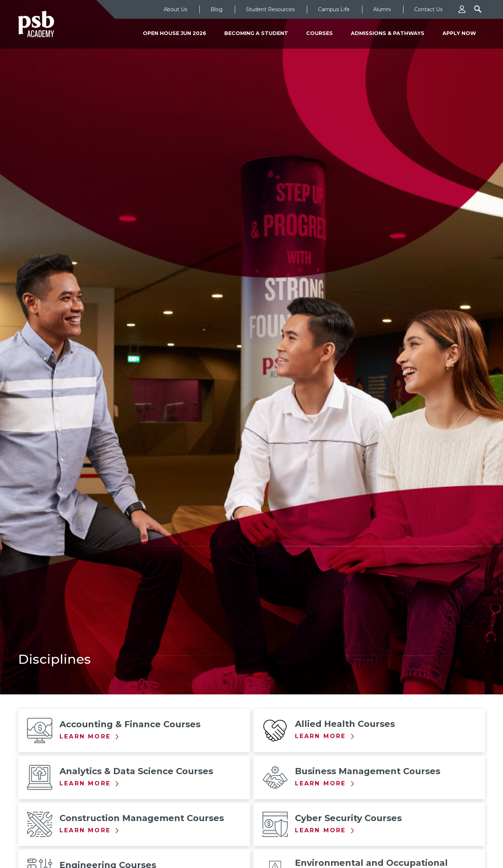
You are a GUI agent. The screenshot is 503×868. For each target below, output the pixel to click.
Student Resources (270, 9)
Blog (217, 9)
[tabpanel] (251, 347)
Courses (319, 33)
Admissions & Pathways (388, 33)
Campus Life (334, 9)
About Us (175, 9)
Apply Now (459, 33)
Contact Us (428, 9)
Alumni (382, 9)
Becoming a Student (256, 33)
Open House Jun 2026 (175, 33)
